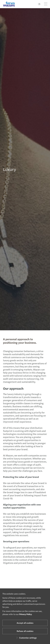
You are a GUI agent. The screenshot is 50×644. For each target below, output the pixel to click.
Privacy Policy (26, 614)
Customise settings (26, 638)
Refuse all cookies (25, 631)
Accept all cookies (25, 623)
